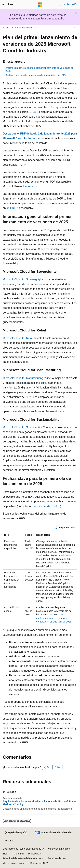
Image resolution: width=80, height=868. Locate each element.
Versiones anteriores (59, 849)
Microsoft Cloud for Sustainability (22, 427)
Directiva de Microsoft (45, 506)
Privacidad (34, 854)
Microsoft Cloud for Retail (18, 338)
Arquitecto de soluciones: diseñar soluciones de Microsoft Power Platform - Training (39, 803)
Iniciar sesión (70, 4)
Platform (28, 186)
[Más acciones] (74, 28)
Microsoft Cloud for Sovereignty (22, 279)
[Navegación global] (3, 5)
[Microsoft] (40, 5)
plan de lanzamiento (34, 203)
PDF (13, 208)
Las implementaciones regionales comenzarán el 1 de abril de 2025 (54, 618)
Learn (6, 28)
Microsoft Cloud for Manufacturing (23, 378)
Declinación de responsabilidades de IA (23, 849)
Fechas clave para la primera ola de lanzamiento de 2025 (35, 75)
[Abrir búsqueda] (59, 5)
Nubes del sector (24, 28)
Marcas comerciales (13, 863)
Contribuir (19, 854)
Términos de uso (57, 858)
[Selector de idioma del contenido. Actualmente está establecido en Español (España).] (16, 833)
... (30, 112)
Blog (5, 854)
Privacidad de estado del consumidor (22, 858)
